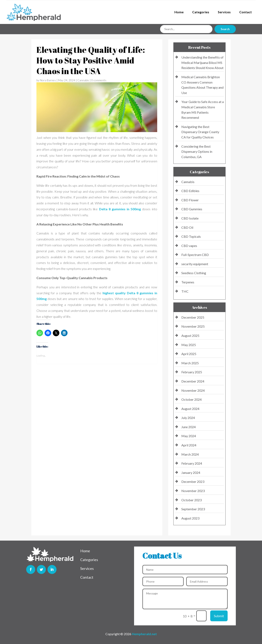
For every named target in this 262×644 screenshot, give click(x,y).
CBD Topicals (191, 236)
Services (224, 12)
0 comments (99, 80)
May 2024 (189, 436)
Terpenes (188, 282)
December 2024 (193, 381)
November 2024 (193, 390)
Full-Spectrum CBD (195, 255)
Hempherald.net (144, 634)
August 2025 (190, 336)
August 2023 (190, 518)
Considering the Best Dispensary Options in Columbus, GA (197, 152)
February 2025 (192, 372)
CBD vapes (189, 246)
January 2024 (191, 473)
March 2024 (190, 454)
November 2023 (193, 491)
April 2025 (189, 354)
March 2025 (190, 363)
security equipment (195, 264)
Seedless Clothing (194, 273)
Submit (219, 616)
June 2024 (189, 427)
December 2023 (193, 482)
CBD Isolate (190, 218)
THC (185, 291)
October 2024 (191, 399)
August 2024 (190, 409)
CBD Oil (187, 227)
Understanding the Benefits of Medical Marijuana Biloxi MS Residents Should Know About (202, 62)
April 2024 (189, 445)
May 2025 (189, 345)
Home (179, 12)
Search (225, 29)
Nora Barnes (48, 80)
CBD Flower (190, 200)
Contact (246, 12)
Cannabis (83, 80)
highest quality (115, 293)
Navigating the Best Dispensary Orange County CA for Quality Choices (200, 132)
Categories (201, 12)
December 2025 (193, 317)
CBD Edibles (190, 191)
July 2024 (188, 418)
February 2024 (192, 463)
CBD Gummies (192, 209)
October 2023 (191, 500)
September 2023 (193, 509)
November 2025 (193, 326)
